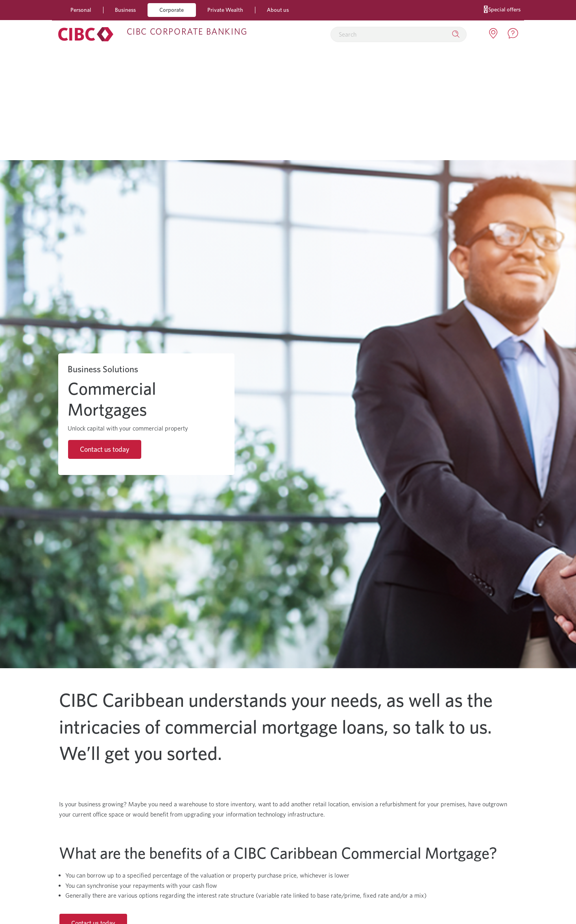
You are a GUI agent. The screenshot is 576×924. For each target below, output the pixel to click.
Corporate (172, 10)
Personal (81, 10)
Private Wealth (225, 10)
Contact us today (105, 449)
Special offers (502, 9)
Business (125, 10)
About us (278, 10)
